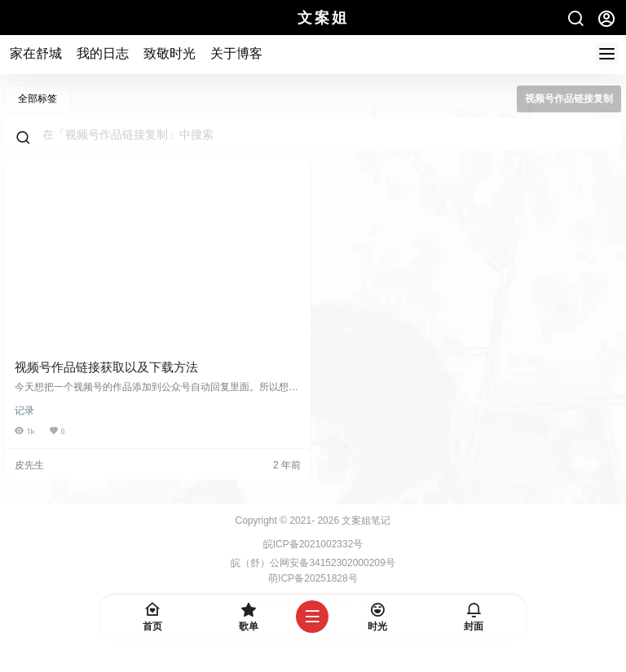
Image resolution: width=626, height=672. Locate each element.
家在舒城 (36, 53)
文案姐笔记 (365, 520)
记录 (24, 411)
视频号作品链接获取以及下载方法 (106, 367)
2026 (328, 520)
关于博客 (236, 53)
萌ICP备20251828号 (313, 578)
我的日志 (103, 53)
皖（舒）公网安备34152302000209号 (313, 563)
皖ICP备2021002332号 (313, 544)
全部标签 (37, 99)
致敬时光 (170, 53)
